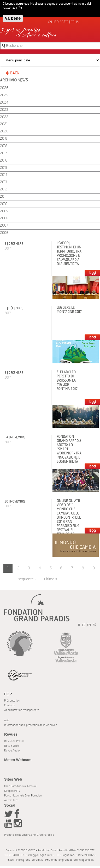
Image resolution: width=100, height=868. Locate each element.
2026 (4, 88)
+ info (17, 8)
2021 (4, 124)
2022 (4, 117)
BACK (13, 73)
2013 (4, 182)
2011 (3, 197)
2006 (4, 233)
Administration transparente (22, 710)
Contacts (10, 705)
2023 (4, 110)
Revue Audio (12, 751)
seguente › (27, 579)
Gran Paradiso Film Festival (20, 786)
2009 (4, 211)
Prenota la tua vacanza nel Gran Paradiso (29, 835)
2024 (4, 103)
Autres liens (11, 800)
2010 (4, 204)
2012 (4, 189)
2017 (4, 153)
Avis (7, 720)
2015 (4, 168)
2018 (4, 146)
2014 (4, 175)
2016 (4, 161)
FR (84, 625)
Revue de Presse (14, 741)
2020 (4, 131)
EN (89, 625)
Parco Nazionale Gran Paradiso (23, 796)
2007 (4, 226)
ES (94, 625)
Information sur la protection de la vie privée (31, 725)
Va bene (13, 18)
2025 (4, 95)
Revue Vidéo (12, 746)
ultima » (51, 579)
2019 (4, 139)
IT (79, 625)
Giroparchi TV (12, 791)
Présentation (12, 701)
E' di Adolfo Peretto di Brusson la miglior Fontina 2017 (67, 381)
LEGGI (92, 273)
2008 (4, 218)
